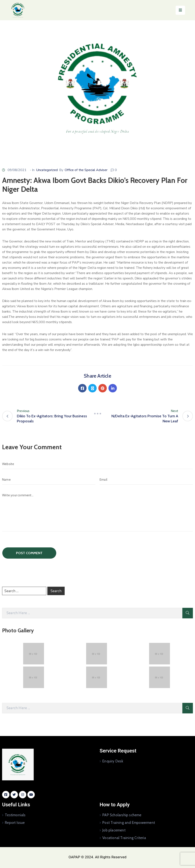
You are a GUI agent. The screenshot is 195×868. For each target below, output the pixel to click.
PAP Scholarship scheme (122, 815)
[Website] (97, 464)
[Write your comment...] (97, 511)
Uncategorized (47, 170)
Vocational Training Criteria (124, 838)
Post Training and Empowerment (129, 823)
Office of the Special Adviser (86, 170)
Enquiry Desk (113, 761)
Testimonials (15, 815)
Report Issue (15, 823)
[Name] (49, 480)
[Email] (146, 480)
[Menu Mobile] (180, 10)
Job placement (114, 830)
